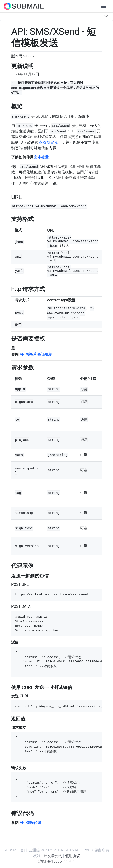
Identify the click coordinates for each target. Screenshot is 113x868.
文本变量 (41, 157)
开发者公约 (53, 856)
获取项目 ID (48, 142)
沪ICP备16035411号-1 (57, 861)
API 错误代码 (30, 823)
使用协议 (73, 856)
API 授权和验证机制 (36, 354)
